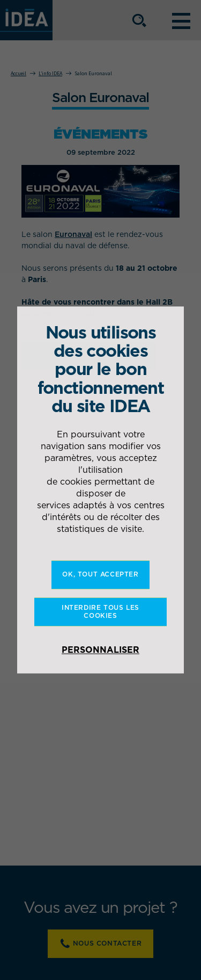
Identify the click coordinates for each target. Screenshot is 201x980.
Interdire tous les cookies (100, 612)
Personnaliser (100, 650)
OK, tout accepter (100, 575)
